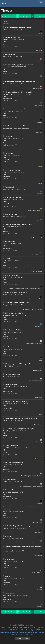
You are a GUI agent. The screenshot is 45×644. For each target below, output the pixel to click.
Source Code (29, 634)
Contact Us (14, 628)
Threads (21, 632)
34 (36, 16)
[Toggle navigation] (41, 3)
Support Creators (38, 632)
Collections (28, 632)
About (8, 628)
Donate (6, 630)
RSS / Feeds (16, 630)
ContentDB (6, 3)
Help (3, 628)
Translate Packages (18, 634)
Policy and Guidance (36, 628)
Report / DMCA (36, 630)
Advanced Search (6, 632)
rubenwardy (31, 625)
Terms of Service (24, 628)
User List (15, 632)
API (11, 630)
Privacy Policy (25, 630)
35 (40, 16)
